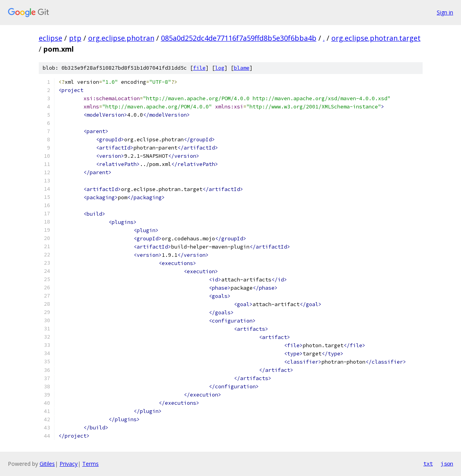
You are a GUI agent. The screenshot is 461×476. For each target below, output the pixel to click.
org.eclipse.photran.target (376, 38)
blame (242, 68)
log (220, 68)
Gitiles (47, 464)
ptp (75, 38)
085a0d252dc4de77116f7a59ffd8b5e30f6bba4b (239, 38)
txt (428, 463)
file (199, 68)
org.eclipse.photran (121, 38)
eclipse (51, 38)
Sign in (445, 12)
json (447, 463)
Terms (90, 464)
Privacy (69, 464)
